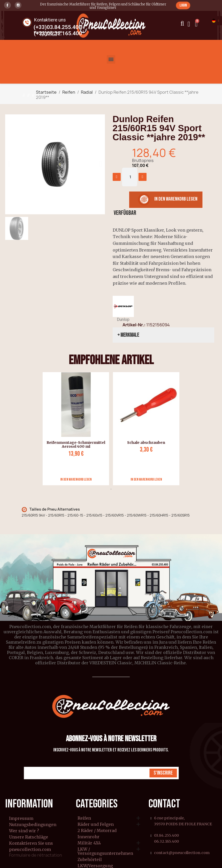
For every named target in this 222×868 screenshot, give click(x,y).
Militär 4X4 (89, 843)
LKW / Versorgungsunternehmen (105, 851)
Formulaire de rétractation (36, 855)
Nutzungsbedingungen (33, 825)
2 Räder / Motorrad (97, 831)
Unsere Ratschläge (29, 837)
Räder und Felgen (96, 825)
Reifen (84, 818)
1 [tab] (111, 489)
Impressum (21, 818)
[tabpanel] (74, 429)
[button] (183, 5)
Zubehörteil (90, 860)
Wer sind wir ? (24, 831)
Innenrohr (89, 837)
